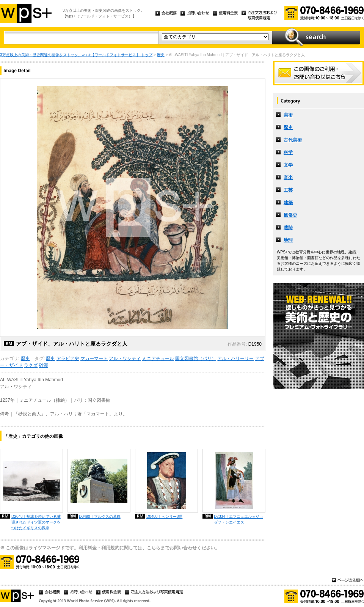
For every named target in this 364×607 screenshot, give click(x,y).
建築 (288, 203)
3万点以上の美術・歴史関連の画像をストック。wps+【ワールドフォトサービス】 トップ (76, 55)
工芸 (288, 190)
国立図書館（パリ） (196, 359)
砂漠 (44, 365)
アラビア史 (68, 359)
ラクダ (31, 365)
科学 (288, 153)
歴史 (161, 55)
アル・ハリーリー (235, 359)
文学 (288, 165)
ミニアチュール (158, 359)
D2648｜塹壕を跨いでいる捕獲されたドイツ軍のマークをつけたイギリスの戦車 (36, 522)
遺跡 (288, 228)
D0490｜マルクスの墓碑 (100, 517)
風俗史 (290, 215)
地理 (288, 240)
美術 (288, 115)
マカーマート (94, 359)
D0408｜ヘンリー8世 (164, 517)
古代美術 (293, 140)
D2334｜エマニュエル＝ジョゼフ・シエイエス (238, 519)
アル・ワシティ (125, 359)
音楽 (288, 178)
